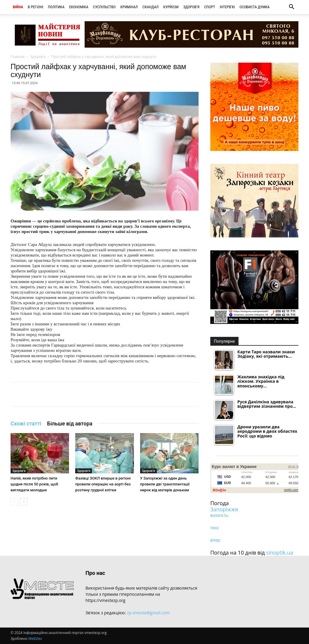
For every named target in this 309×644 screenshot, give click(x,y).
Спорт (210, 7)
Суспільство (104, 7)
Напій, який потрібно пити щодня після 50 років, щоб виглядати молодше (34, 484)
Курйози (171, 7)
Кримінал (129, 7)
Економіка (79, 7)
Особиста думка (254, 7)
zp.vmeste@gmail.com (148, 613)
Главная (18, 57)
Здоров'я (38, 57)
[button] (291, 8)
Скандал (151, 7)
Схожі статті (26, 423)
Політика (56, 7)
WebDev (35, 639)
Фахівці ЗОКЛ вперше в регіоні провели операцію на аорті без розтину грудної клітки (103, 484)
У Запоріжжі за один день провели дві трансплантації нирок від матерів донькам (165, 484)
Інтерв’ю (227, 7)
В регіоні (36, 7)
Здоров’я (191, 7)
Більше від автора (70, 423)
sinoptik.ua (280, 553)
